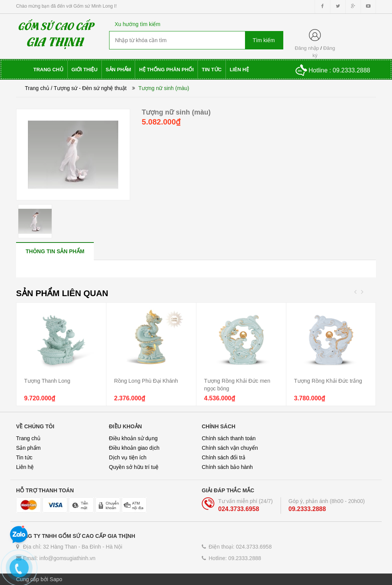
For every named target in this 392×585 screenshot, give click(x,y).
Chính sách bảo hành (227, 467)
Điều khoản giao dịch (134, 448)
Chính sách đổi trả (224, 457)
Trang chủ (37, 88)
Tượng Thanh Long (47, 381)
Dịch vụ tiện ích (128, 457)
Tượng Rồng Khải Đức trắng (328, 381)
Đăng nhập (307, 48)
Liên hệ (25, 467)
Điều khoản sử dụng (133, 438)
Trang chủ (28, 438)
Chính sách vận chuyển (230, 448)
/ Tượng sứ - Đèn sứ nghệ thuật (89, 88)
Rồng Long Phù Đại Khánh (146, 381)
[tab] (55, 251)
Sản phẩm (28, 448)
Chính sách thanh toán (229, 438)
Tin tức (24, 457)
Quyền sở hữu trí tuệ (134, 467)
